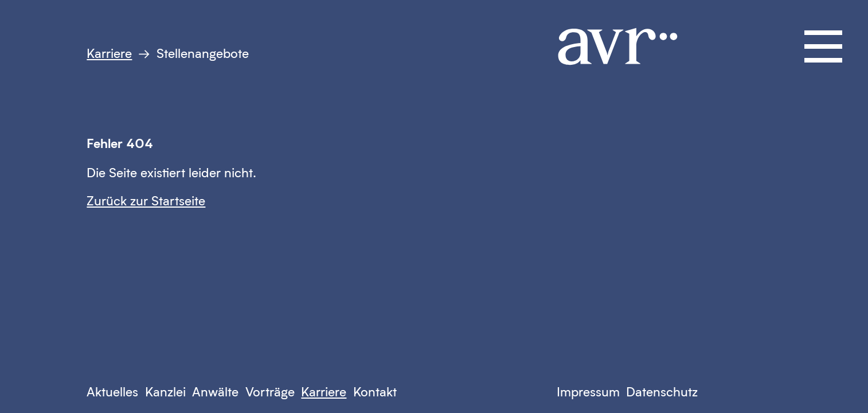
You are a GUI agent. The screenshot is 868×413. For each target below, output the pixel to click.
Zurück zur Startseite (146, 200)
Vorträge (270, 391)
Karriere (109, 53)
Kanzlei (165, 391)
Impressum (588, 391)
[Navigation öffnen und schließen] (823, 46)
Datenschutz (662, 391)
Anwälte (215, 391)
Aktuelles (112, 391)
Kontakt (375, 391)
